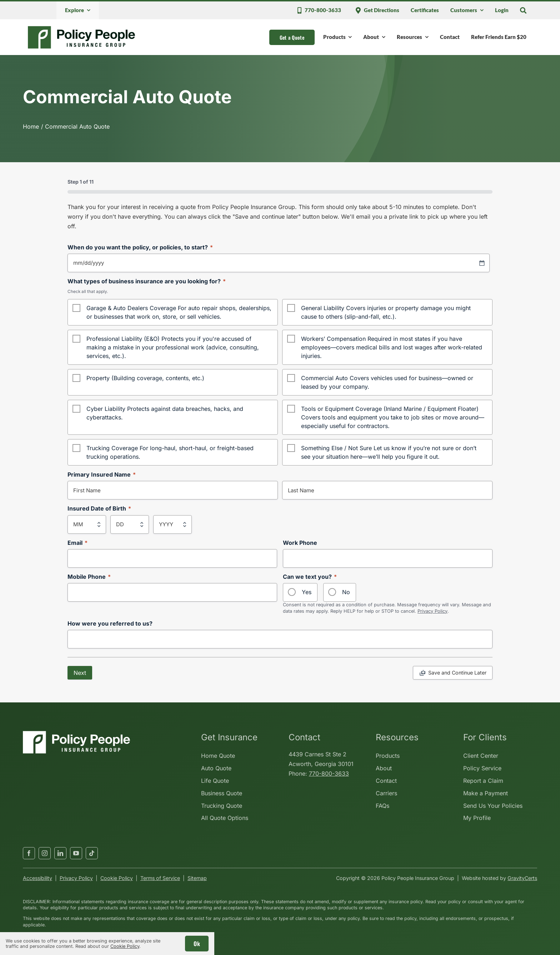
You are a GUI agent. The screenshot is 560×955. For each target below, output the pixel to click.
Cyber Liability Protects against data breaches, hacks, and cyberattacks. (165, 413)
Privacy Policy (432, 611)
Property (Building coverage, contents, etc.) (145, 378)
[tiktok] (92, 853)
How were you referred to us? (110, 624)
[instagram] (45, 853)
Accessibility (37, 878)
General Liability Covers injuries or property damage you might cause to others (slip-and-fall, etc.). (386, 312)
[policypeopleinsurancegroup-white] (76, 734)
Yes (307, 592)
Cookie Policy (117, 878)
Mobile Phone (89, 577)
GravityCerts (522, 878)
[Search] (523, 10)
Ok (197, 944)
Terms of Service (160, 878)
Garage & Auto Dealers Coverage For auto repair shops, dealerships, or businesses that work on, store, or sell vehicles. (179, 312)
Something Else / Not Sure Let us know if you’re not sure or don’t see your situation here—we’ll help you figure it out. (389, 452)
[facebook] (29, 853)
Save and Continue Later (457, 673)
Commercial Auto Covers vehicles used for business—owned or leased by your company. (387, 382)
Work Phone (300, 543)
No (346, 592)
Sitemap (197, 878)
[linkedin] (60, 853)
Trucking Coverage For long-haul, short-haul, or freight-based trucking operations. (170, 452)
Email (77, 543)
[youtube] (76, 853)
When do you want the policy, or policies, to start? (140, 247)
